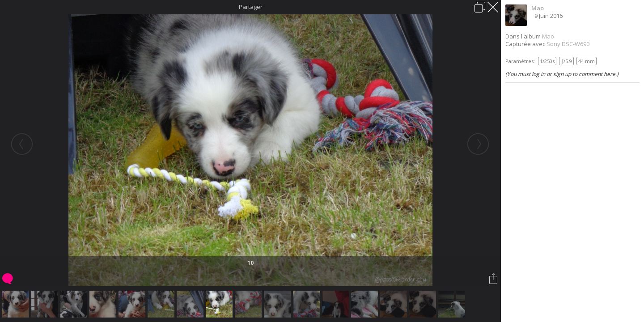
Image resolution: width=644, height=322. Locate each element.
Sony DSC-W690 (568, 44)
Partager (251, 7)
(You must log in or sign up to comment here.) (562, 74)
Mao (538, 8)
